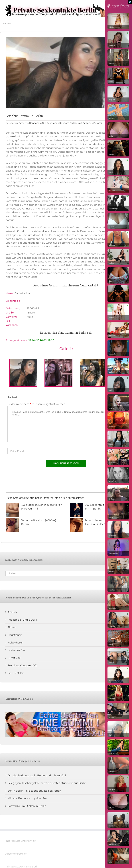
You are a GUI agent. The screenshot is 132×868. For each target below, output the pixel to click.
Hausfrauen (15, 635)
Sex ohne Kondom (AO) (32, 123)
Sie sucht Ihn (16, 673)
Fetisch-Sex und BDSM (22, 620)
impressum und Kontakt (21, 841)
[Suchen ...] (63, 24)
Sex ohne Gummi (92, 123)
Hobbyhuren (16, 643)
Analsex (12, 612)
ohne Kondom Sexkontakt (68, 123)
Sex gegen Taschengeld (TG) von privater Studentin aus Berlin (47, 783)
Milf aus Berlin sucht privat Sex (27, 798)
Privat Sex (14, 658)
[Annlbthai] (66, 73)
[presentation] (35, 479)
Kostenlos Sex (16, 650)
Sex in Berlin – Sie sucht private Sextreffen (34, 791)
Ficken (12, 627)
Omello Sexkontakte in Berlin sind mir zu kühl (37, 775)
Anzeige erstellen (16, 854)
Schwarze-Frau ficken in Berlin (27, 806)
